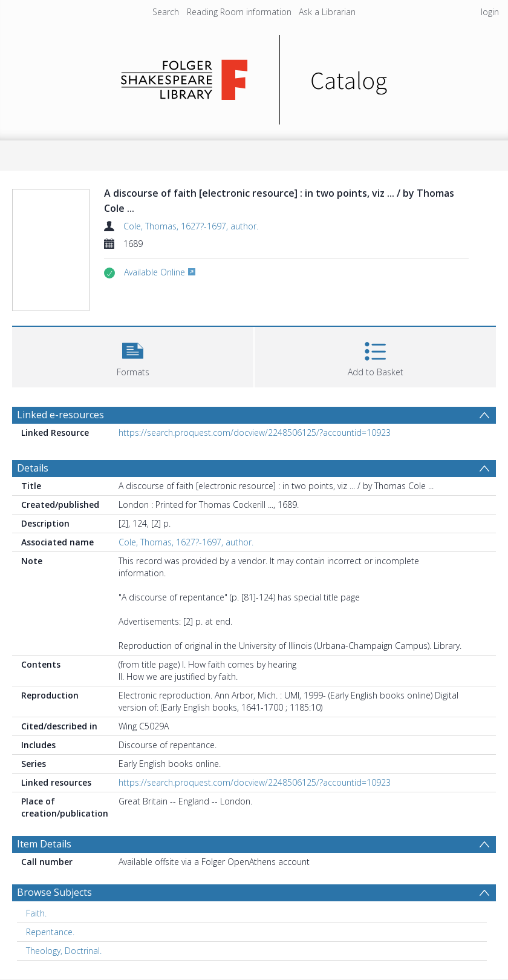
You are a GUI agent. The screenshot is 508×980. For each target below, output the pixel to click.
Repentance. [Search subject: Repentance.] (50, 932)
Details (33, 468)
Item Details (44, 844)
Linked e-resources (60, 415)
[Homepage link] (254, 77)
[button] (133, 356)
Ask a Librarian (327, 12)
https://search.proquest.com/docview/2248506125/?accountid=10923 (255, 432)
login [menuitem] (490, 12)
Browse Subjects (54, 892)
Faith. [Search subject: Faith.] (36, 913)
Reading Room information (239, 12)
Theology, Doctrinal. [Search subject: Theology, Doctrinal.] (64, 951)
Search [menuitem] (166, 12)
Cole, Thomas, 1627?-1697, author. (191, 226)
